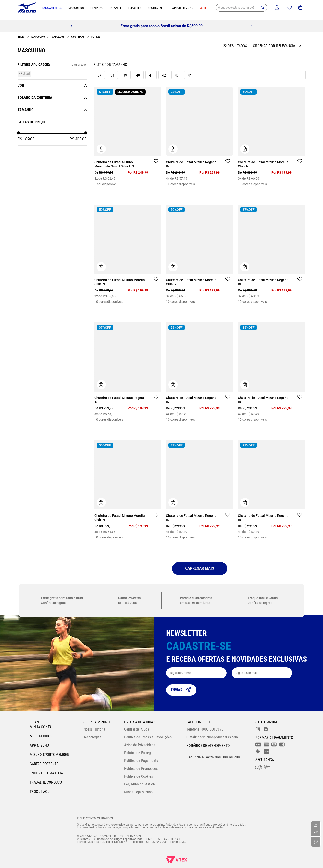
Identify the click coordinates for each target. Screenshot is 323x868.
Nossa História (94, 725)
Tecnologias (92, 733)
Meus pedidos (41, 732)
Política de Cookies (139, 772)
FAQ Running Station (140, 780)
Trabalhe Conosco (46, 778)
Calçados (58, 32)
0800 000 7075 (205, 725)
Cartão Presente (44, 759)
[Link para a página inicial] (21, 32)
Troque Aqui (40, 787)
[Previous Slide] (72, 21)
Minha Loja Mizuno (138, 787)
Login (34, 718)
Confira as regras (53, 598)
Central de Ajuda (137, 725)
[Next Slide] (251, 21)
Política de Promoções (141, 764)
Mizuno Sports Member (49, 750)
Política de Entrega (138, 748)
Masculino (38, 32)
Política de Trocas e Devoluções (148, 733)
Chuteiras (78, 32)
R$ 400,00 (78, 134)
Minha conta (41, 722)
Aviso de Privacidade (140, 740)
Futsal (96, 32)
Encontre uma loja (46, 768)
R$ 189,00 (26, 134)
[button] (263, 8)
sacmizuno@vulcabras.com (212, 733)
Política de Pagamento (141, 756)
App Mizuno (39, 741)
